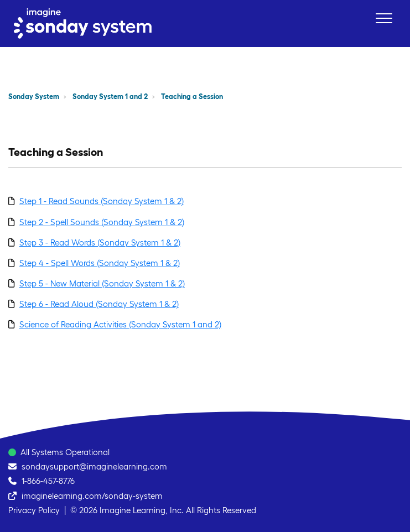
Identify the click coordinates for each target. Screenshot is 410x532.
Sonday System (34, 97)
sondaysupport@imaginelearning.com (94, 466)
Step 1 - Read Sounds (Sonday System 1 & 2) (102, 201)
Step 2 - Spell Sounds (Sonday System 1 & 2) (102, 222)
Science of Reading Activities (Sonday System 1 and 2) (120, 324)
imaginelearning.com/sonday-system (92, 496)
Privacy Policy (34, 510)
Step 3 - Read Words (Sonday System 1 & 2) (100, 242)
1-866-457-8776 (48, 481)
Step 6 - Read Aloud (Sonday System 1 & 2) (99, 304)
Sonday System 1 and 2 (110, 97)
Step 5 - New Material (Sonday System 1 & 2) (102, 283)
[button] (384, 18)
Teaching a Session (192, 97)
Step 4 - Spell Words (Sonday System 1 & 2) (100, 263)
